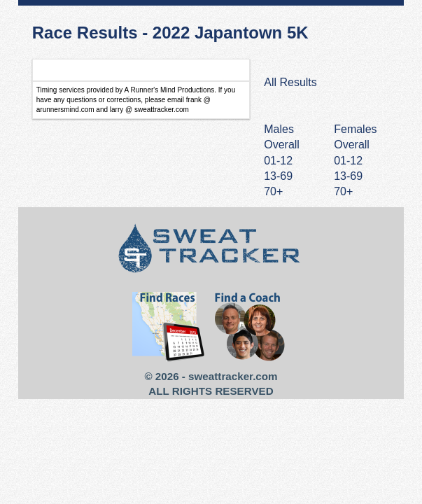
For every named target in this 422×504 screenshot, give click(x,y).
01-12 (348, 161)
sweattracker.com (233, 376)
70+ (343, 191)
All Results (290, 82)
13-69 (348, 176)
